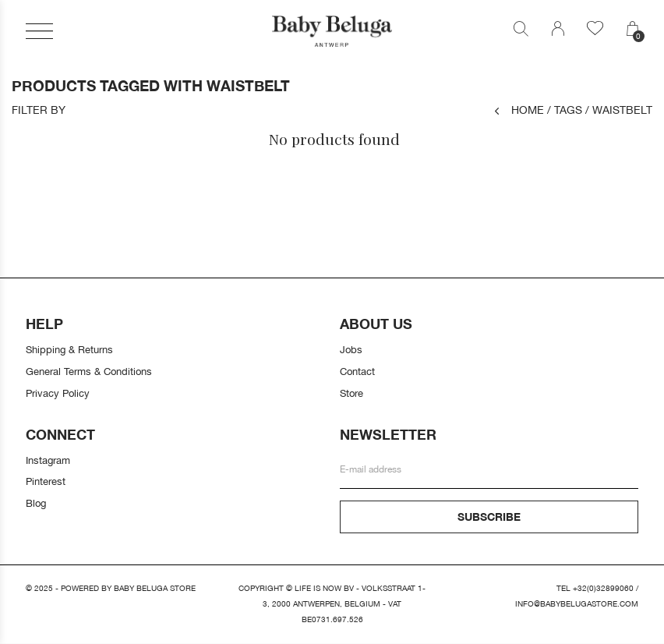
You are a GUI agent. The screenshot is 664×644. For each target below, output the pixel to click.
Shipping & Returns (69, 349)
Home (519, 110)
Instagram (48, 460)
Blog (36, 503)
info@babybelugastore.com (577, 604)
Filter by (39, 110)
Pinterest (46, 481)
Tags (565, 110)
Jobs (351, 349)
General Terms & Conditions (89, 371)
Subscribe (489, 517)
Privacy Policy (58, 393)
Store (351, 393)
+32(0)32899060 (603, 588)
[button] (39, 31)
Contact (357, 371)
